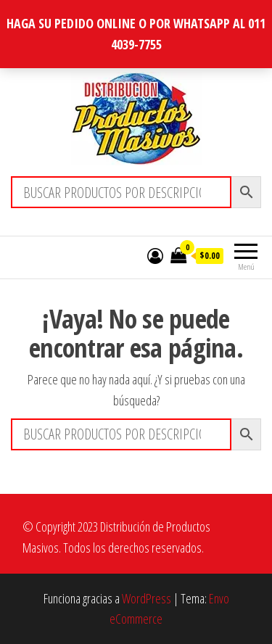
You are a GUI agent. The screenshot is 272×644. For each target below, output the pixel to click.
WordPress (147, 598)
